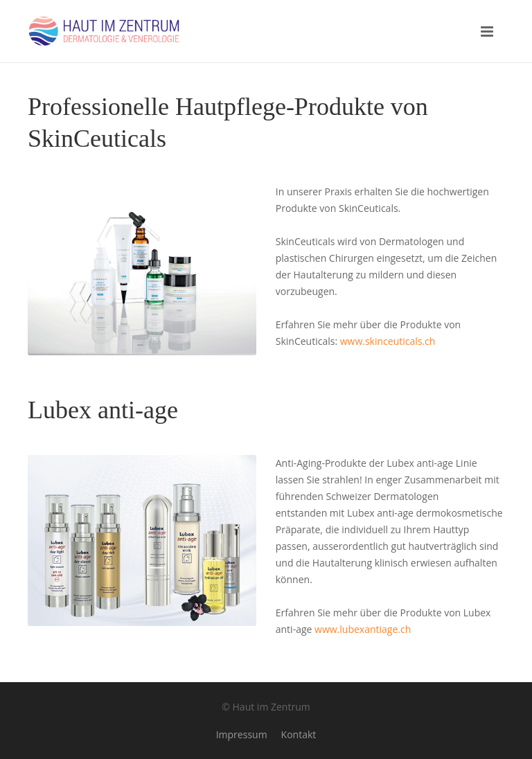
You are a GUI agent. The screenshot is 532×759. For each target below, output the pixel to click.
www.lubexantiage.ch (363, 629)
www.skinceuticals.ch (388, 341)
